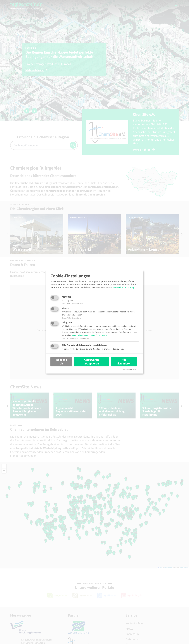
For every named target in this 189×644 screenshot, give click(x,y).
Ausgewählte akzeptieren (92, 361)
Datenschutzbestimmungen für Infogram (89, 335)
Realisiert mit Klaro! (130, 369)
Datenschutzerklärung (123, 287)
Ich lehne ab (61, 361)
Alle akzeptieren (124, 361)
